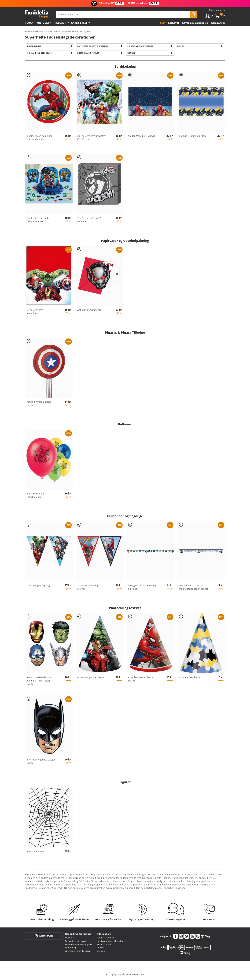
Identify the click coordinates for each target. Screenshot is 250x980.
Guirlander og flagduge (40, 54)
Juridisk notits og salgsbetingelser (113, 942)
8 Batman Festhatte (189, 678)
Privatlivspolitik (104, 945)
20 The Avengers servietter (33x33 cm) (92, 138)
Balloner (183, 46)
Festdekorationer (44, 31)
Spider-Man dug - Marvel (142, 137)
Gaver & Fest (79, 23)
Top (162, 23)
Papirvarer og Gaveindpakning (93, 46)
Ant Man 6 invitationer (89, 311)
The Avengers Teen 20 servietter (89, 221)
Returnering (71, 948)
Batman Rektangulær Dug (193, 137)
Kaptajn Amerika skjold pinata (39, 404)
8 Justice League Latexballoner (35, 496)
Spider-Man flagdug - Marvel (89, 588)
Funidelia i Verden (105, 939)
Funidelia (29, 31)
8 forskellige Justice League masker (41, 762)
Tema (28, 23)
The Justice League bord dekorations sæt (39, 221)
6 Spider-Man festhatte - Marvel (141, 680)
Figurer (132, 54)
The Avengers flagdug (38, 586)
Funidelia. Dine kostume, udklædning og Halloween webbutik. (37, 14)
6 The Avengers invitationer (35, 312)
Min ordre (70, 939)
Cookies (101, 948)
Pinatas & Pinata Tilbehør (141, 46)
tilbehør (60, 23)
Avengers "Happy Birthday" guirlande (143, 588)
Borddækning (35, 46)
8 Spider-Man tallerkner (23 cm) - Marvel (39, 138)
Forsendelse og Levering (77, 942)
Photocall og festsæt (89, 54)
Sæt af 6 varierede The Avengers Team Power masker (39, 681)
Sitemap (101, 952)
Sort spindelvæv (35, 852)
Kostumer (43, 23)
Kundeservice (44, 937)
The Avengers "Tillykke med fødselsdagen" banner (194, 588)
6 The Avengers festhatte (91, 678)
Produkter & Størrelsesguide (78, 945)
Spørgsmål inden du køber (78, 952)
